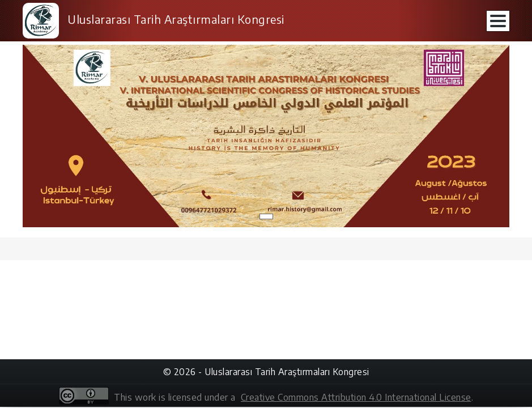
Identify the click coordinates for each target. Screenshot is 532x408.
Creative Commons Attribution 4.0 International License (356, 397)
